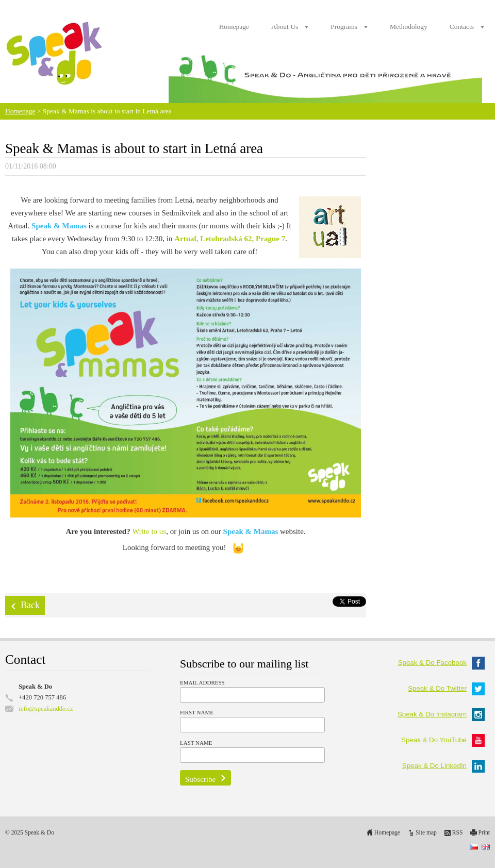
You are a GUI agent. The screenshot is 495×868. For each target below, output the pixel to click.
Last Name (196, 743)
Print (484, 833)
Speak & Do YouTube (443, 740)
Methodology (409, 27)
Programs (344, 27)
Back (30, 605)
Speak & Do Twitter (446, 688)
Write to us (149, 531)
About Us (285, 27)
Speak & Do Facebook (441, 663)
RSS (458, 833)
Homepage (234, 27)
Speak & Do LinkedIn (443, 766)
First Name (197, 712)
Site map (426, 833)
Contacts (462, 27)
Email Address (202, 682)
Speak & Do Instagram (441, 714)
